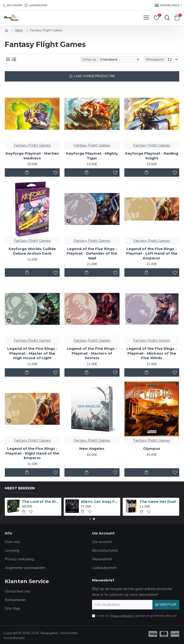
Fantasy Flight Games (32, 145)
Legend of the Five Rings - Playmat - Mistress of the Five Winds (152, 353)
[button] (90, 519)
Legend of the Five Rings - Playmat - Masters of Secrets (92, 353)
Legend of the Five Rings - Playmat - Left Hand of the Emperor (152, 253)
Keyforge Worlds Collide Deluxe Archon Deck (32, 251)
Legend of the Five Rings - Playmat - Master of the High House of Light (32, 353)
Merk (19, 30)
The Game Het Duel (158, 502)
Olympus (152, 448)
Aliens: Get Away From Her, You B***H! (100, 502)
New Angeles (92, 448)
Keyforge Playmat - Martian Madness (32, 156)
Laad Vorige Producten (94, 76)
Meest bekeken (20, 488)
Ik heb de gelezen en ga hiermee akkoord (134, 616)
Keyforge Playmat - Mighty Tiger (92, 156)
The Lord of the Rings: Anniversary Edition (41, 502)
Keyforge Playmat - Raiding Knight (152, 156)
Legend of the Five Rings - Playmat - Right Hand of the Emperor (32, 453)
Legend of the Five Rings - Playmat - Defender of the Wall (92, 253)
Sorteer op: (90, 59)
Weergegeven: (155, 59)
